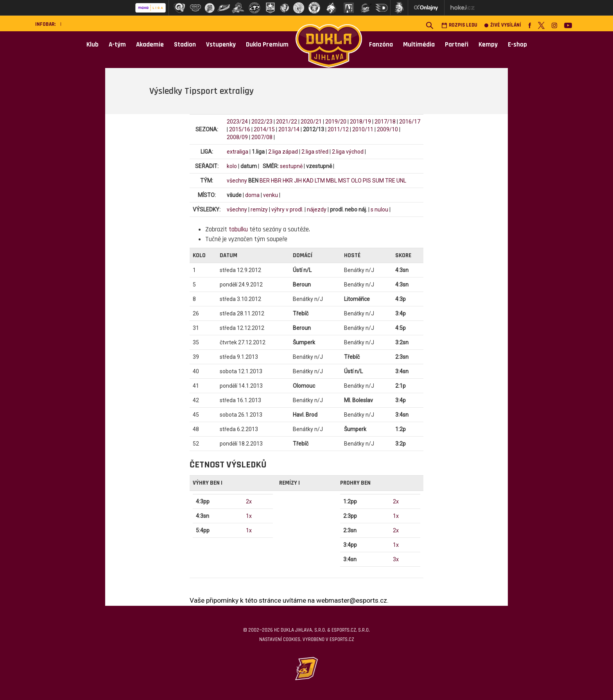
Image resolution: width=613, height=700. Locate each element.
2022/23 (262, 122)
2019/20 (336, 122)
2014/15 (264, 129)
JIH (298, 181)
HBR (276, 181)
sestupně (291, 166)
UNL (401, 181)
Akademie (150, 45)
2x (249, 501)
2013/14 (289, 129)
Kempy (488, 45)
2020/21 (311, 122)
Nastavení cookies (280, 639)
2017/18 (385, 122)
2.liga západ (283, 152)
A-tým (117, 45)
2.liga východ (348, 152)
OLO (356, 181)
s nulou (379, 209)
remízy (259, 209)
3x (396, 559)
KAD (308, 181)
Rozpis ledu (459, 25)
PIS (367, 181)
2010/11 (363, 129)
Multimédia (419, 45)
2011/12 (338, 129)
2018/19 (360, 122)
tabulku (238, 229)
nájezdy (317, 209)
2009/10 (387, 129)
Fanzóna (381, 45)
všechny (237, 181)
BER (265, 181)
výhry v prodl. (287, 209)
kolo (232, 166)
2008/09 (237, 137)
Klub (92, 45)
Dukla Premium (267, 45)
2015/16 (240, 129)
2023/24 (237, 122)
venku (271, 195)
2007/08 (262, 137)
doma (252, 195)
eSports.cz (342, 639)
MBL (332, 181)
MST (344, 181)
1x (249, 516)
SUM (378, 181)
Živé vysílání (503, 25)
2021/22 (287, 122)
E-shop (517, 45)
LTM (320, 181)
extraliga (237, 152)
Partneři (457, 45)
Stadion (185, 45)
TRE (390, 181)
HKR (288, 181)
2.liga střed (315, 152)
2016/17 (410, 122)
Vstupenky (221, 45)
